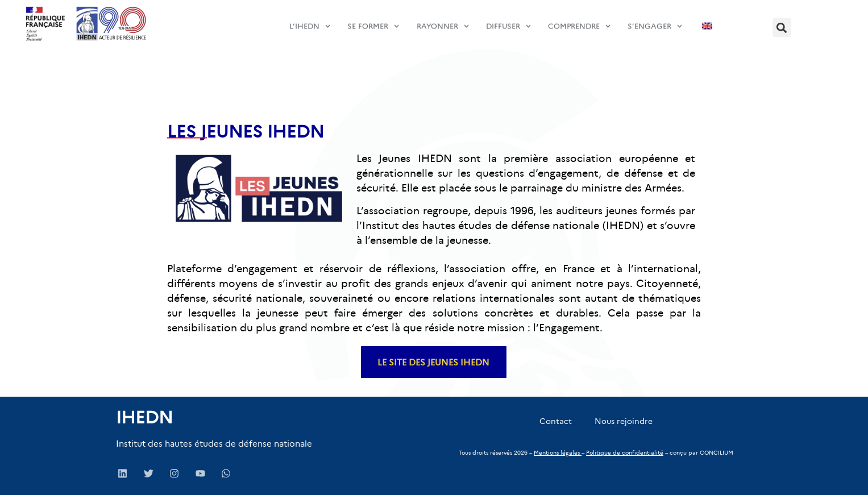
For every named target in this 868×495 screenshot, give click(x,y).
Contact (556, 421)
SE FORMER (373, 21)
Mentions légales (557, 453)
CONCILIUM (717, 453)
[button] (782, 28)
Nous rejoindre (624, 421)
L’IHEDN (310, 21)
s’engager (655, 21)
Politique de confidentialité (625, 453)
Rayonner (443, 21)
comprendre (579, 21)
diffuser (508, 21)
